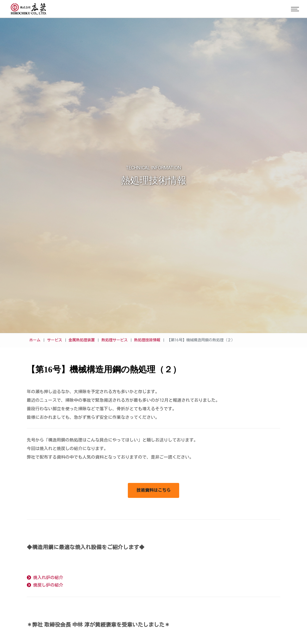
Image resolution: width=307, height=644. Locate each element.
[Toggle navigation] (295, 9)
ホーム (35, 340)
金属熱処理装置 (82, 340)
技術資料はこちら (153, 490)
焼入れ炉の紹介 (45, 578)
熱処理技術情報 (147, 340)
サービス (55, 340)
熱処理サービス (114, 340)
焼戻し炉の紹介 (45, 585)
